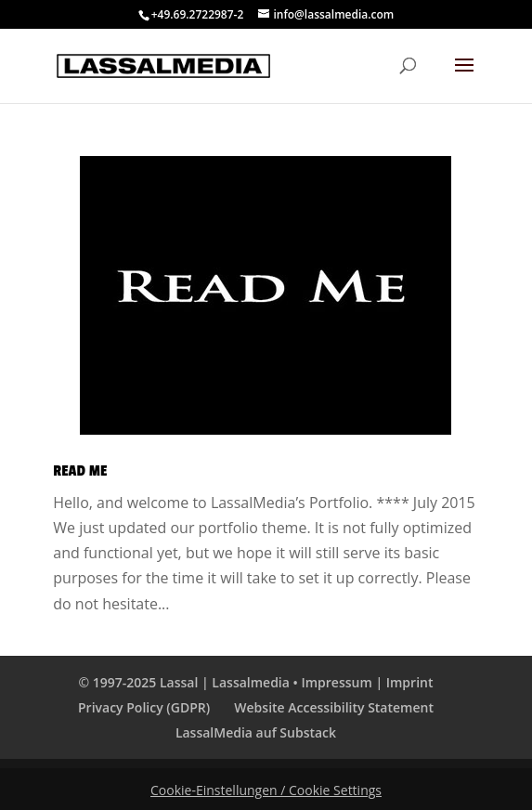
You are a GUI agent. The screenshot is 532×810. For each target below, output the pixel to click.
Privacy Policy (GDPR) (144, 707)
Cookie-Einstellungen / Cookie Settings (266, 790)
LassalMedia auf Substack (256, 732)
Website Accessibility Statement (334, 707)
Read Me (80, 471)
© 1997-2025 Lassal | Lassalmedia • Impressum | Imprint (256, 682)
